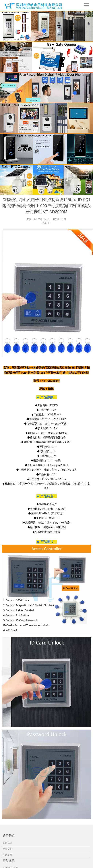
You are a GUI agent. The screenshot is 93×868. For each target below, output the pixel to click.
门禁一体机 (43, 219)
